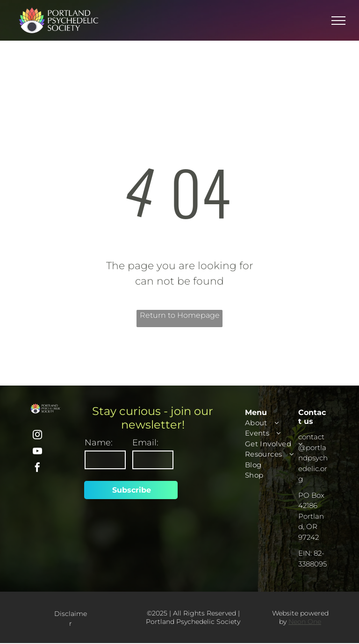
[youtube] (37, 452)
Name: (99, 443)
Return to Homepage (180, 315)
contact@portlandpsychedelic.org (313, 458)
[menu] (338, 21)
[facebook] (37, 469)
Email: (145, 443)
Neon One (305, 622)
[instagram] (37, 436)
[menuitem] (279, 423)
